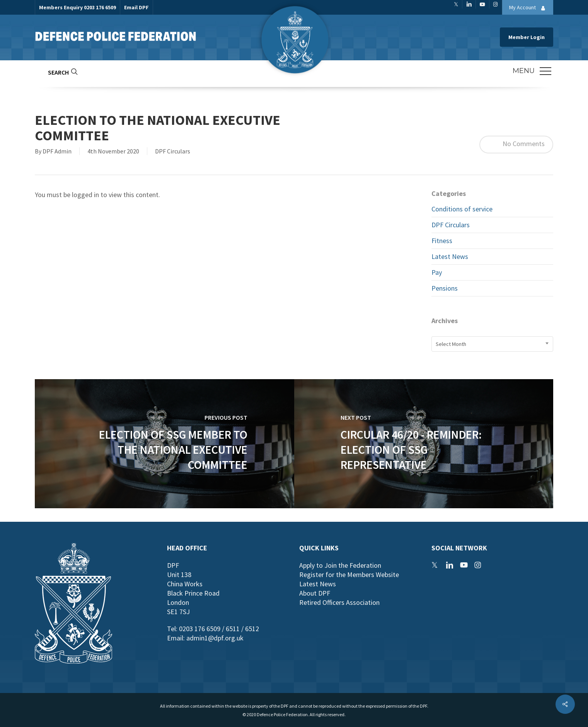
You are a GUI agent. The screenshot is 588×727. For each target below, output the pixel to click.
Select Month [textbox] (451, 344)
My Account (529, 8)
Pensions (445, 288)
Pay (437, 272)
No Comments (516, 145)
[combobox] (492, 344)
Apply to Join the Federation (340, 565)
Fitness (442, 241)
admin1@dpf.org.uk (215, 638)
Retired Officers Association (339, 602)
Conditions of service (462, 209)
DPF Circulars (173, 151)
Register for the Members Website (349, 575)
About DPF (315, 593)
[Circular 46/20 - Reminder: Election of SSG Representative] (424, 444)
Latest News (450, 256)
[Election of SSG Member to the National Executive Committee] (164, 444)
